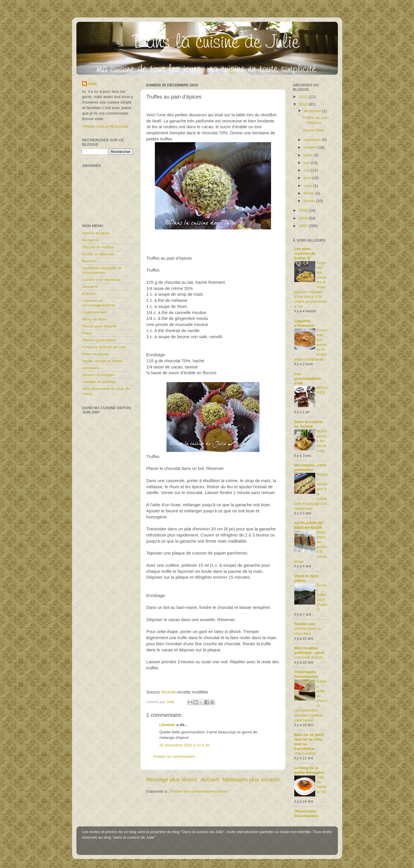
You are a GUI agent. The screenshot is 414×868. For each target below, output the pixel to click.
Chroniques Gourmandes (306, 674)
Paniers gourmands (99, 340)
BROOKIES (322, 390)
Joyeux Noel (313, 130)
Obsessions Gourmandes (306, 813)
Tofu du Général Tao (322, 784)
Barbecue (91, 240)
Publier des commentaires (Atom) (199, 791)
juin (307, 163)
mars (309, 186)
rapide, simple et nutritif (103, 361)
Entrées (89, 294)
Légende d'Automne (304, 323)
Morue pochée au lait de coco (322, 441)
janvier (310, 201)
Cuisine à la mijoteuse (101, 280)
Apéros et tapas (96, 233)
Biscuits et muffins (98, 247)
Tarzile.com (305, 624)
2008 (304, 218)
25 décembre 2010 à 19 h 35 (185, 745)
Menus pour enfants (100, 326)
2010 (304, 104)
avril (308, 178)
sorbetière (91, 368)
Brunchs (89, 261)
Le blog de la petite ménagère (309, 770)
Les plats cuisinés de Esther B (305, 253)
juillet (309, 155)
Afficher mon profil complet (105, 126)
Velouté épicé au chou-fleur (308, 631)
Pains (87, 333)
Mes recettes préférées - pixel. (310, 650)
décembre (313, 111)
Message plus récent (171, 779)
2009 (304, 210)
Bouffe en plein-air (98, 254)
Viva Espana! (305, 753)
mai (307, 170)
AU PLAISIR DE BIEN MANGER (309, 525)
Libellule (167, 725)
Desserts (90, 287)
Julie (93, 84)
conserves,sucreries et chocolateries (102, 270)
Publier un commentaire (174, 756)
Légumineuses (95, 312)
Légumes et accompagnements (99, 303)
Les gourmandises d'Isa (308, 378)
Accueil (210, 779)
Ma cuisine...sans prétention (310, 467)
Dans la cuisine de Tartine (309, 424)
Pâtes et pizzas (96, 354)
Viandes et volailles (99, 382)
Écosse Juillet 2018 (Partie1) (322, 597)
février (310, 193)
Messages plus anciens (251, 779)
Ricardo (168, 692)
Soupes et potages (99, 375)
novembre (313, 140)
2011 (304, 97)
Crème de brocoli (309, 657)
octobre (311, 147)
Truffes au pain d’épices (315, 120)
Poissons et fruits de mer (104, 347)
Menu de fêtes (95, 319)
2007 (304, 226)
